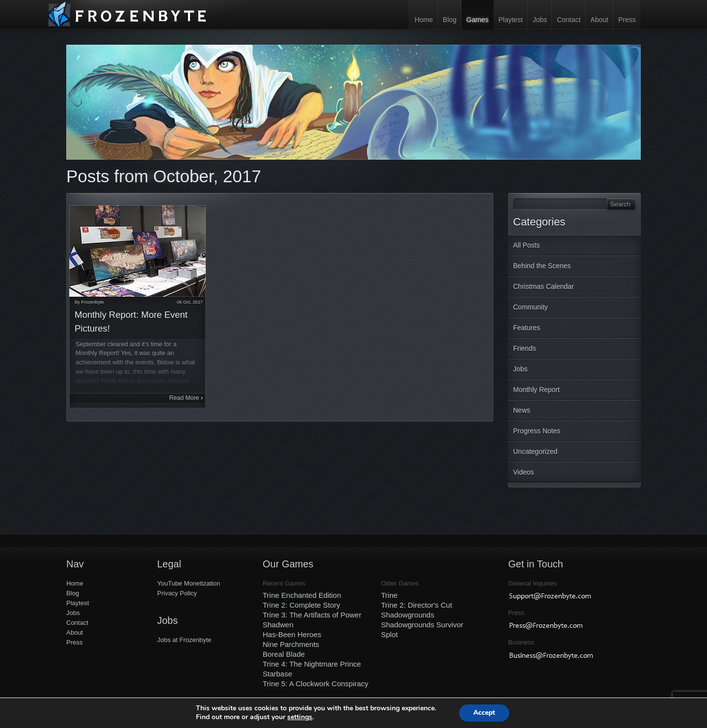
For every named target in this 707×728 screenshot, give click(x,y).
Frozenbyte (92, 302)
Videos (524, 472)
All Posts (526, 245)
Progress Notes (537, 431)
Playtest (511, 20)
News (522, 410)
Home (423, 20)
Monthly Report (536, 390)
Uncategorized (535, 451)
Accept (484, 713)
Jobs (540, 20)
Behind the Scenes (542, 266)
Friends (525, 348)
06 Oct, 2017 (190, 302)
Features (527, 328)
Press (627, 20)
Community (530, 307)
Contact (569, 20)
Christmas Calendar (544, 286)
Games (477, 20)
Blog (450, 20)
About (600, 20)
